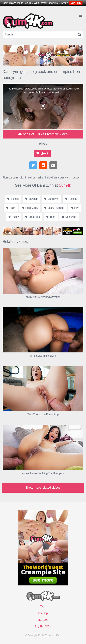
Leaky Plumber (54, 208)
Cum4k (65, 185)
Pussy (14, 217)
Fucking (71, 199)
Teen (51, 217)
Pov (75, 208)
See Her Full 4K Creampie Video (43, 134)
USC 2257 (43, 620)
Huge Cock (30, 208)
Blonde (13, 199)
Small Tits (33, 217)
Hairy (11, 208)
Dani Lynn (51, 199)
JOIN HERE (76, 3)
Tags (43, 606)
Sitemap (43, 613)
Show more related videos (43, 488)
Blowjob (31, 199)
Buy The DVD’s (43, 627)
